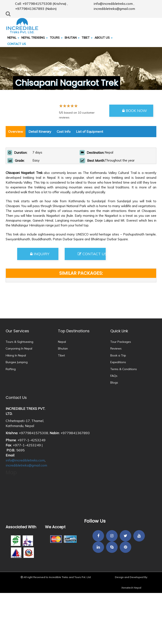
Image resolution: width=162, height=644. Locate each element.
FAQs (114, 376)
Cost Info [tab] (64, 131)
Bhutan (63, 348)
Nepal (62, 342)
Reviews (116, 348)
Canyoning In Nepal (19, 348)
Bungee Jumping (17, 362)
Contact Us (92, 254)
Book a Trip (118, 355)
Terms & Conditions (124, 369)
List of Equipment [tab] (90, 131)
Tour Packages (121, 342)
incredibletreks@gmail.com (26, 465)
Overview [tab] (16, 131)
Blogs (114, 382)
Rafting (11, 369)
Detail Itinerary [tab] (40, 131)
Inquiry (40, 254)
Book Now (135, 111)
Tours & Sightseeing (19, 342)
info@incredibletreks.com (25, 460)
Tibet (61, 355)
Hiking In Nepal (16, 355)
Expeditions (118, 362)
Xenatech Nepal (131, 588)
